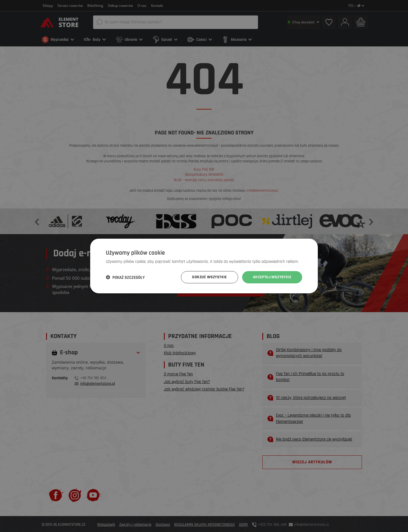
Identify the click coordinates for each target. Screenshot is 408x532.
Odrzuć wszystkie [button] (209, 277)
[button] (125, 277)
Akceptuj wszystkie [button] (272, 277)
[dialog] (204, 266)
